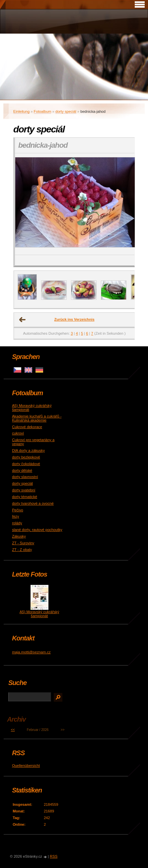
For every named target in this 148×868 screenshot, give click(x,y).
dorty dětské (22, 470)
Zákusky (19, 536)
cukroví (18, 433)
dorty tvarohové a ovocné (33, 503)
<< (13, 730)
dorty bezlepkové (26, 457)
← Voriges (23, 320)
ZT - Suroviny (23, 543)
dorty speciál (66, 111)
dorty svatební (24, 490)
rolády (17, 523)
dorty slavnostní (25, 477)
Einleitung (21, 111)
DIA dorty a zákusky (28, 450)
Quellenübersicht (26, 766)
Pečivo (18, 510)
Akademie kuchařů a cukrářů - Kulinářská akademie (37, 418)
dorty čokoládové (26, 464)
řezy (15, 516)
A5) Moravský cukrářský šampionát (39, 614)
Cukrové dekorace (27, 427)
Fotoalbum (43, 111)
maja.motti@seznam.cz (31, 652)
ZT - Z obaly (22, 550)
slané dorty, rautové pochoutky (37, 530)
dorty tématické (25, 497)
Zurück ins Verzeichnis (74, 319)
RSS (54, 856)
